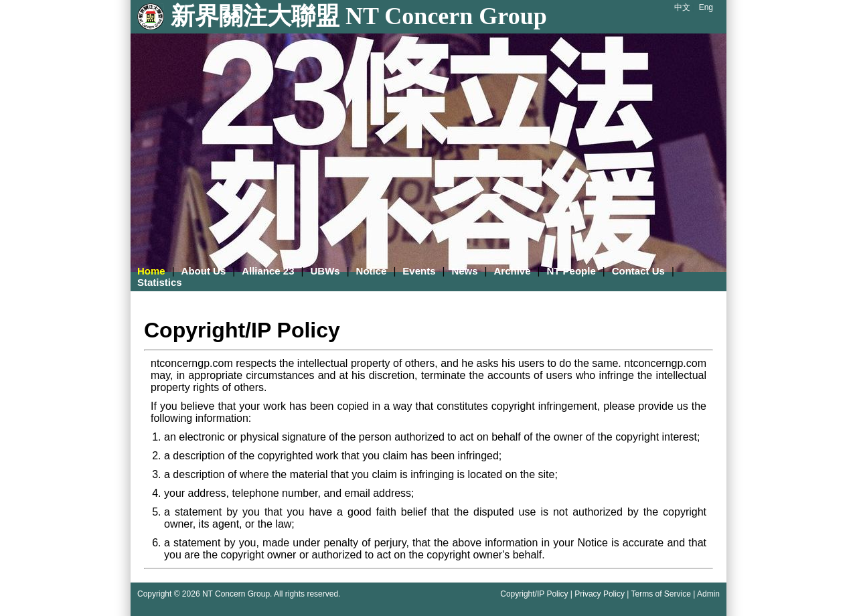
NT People (571, 271)
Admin (708, 594)
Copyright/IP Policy (534, 594)
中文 (682, 7)
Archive (513, 271)
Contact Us (638, 271)
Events (419, 271)
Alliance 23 (268, 271)
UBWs (325, 271)
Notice (372, 271)
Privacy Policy (600, 594)
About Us (204, 271)
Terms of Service (660, 594)
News (464, 271)
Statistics (160, 282)
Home (151, 271)
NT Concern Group (236, 594)
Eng (706, 7)
